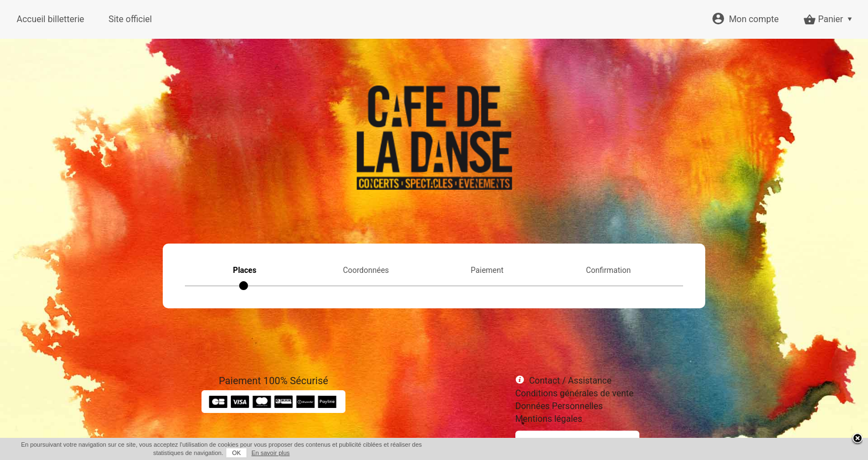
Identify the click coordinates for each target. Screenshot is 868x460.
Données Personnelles (559, 406)
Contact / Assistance (570, 381)
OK (236, 453)
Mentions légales (549, 419)
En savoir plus (270, 453)
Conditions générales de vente (575, 393)
